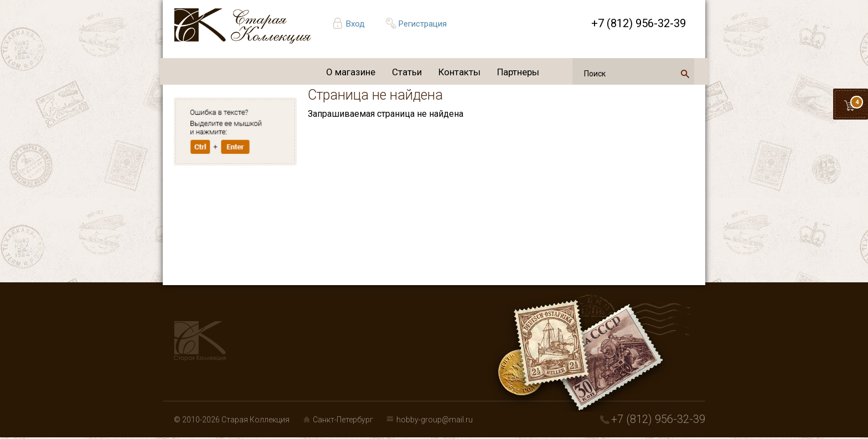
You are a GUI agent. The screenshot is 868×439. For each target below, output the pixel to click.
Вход (355, 24)
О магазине (351, 72)
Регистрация (423, 24)
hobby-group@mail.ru (435, 420)
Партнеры (518, 72)
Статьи (407, 72)
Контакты (459, 72)
